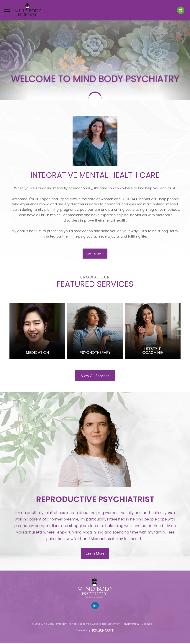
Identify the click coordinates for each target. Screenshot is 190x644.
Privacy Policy (131, 625)
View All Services (95, 377)
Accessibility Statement (106, 625)
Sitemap (147, 625)
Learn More (94, 254)
